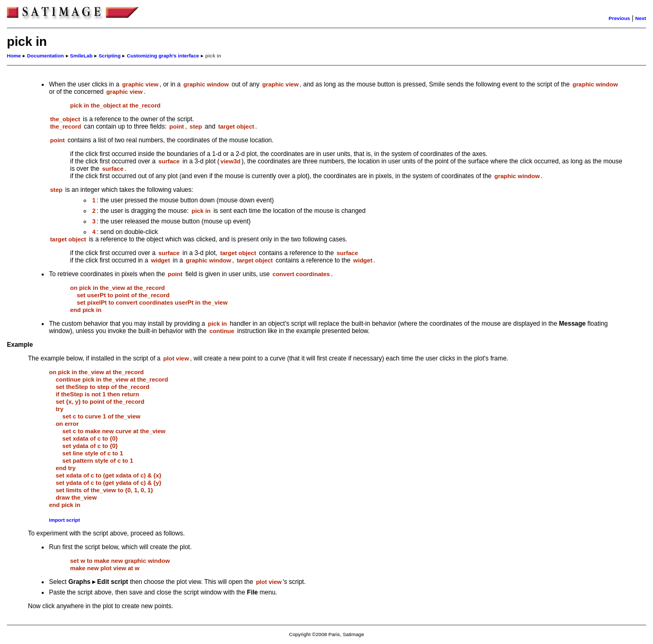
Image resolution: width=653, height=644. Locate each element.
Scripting (110, 56)
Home (14, 56)
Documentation (45, 56)
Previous (620, 18)
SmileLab (81, 56)
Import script (65, 520)
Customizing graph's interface (163, 56)
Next (641, 18)
